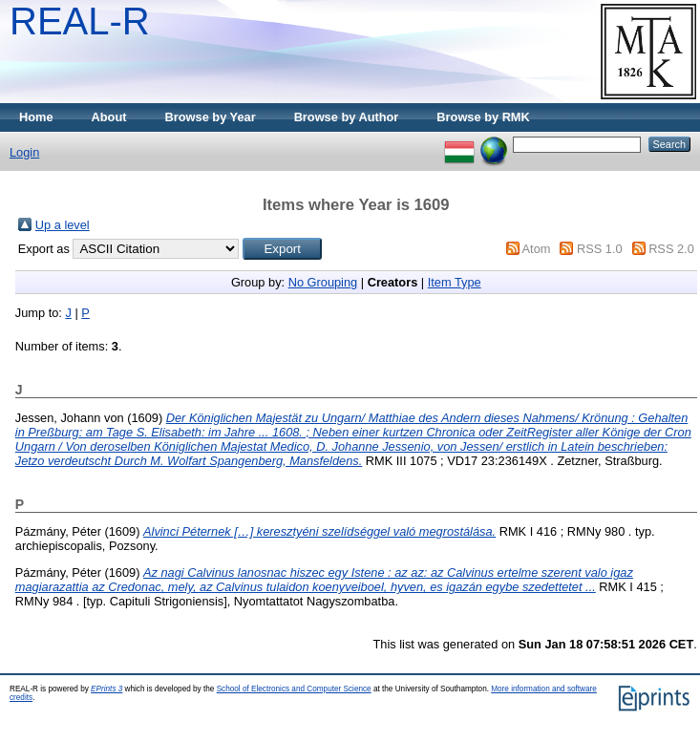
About (109, 117)
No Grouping (323, 282)
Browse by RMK (483, 117)
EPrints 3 (106, 689)
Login (24, 152)
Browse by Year (211, 117)
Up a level (63, 225)
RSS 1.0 (600, 249)
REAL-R (80, 21)
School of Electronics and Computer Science (294, 689)
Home (36, 117)
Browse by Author (347, 117)
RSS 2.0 (671, 249)
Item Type (455, 282)
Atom (537, 249)
